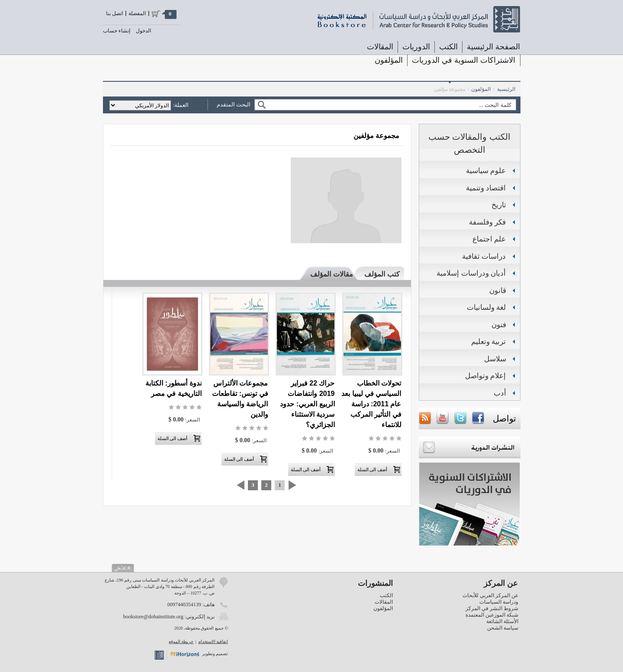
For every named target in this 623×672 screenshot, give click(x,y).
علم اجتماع (489, 239)
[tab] (378, 274)
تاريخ (499, 205)
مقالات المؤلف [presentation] (331, 274)
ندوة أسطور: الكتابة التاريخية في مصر (173, 388)
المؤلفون (389, 60)
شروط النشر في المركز (492, 608)
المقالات (380, 47)
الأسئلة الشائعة (502, 621)
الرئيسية (506, 89)
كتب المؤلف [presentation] (382, 274)
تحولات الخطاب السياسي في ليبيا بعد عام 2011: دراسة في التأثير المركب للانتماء (371, 404)
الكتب (448, 47)
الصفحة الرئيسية (493, 47)
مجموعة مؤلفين (450, 89)
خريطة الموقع (181, 641)
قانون (498, 291)
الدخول (143, 31)
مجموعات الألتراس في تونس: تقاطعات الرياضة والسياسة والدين (240, 399)
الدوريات (416, 47)
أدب (500, 393)
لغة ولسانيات (487, 307)
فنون (499, 325)
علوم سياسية (486, 171)
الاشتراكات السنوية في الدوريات (464, 60)
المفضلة (137, 13)
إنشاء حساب (117, 31)
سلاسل (495, 359)
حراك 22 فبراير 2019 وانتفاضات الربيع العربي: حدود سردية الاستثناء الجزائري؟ (307, 404)
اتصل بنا (114, 13)
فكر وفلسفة (488, 222)
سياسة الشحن (503, 628)
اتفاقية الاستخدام (213, 641)
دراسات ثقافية (484, 256)
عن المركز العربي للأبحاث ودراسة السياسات (490, 599)
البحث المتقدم (234, 104)
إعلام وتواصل (486, 376)
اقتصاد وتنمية (486, 188)
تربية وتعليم (489, 342)
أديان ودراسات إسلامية (471, 273)
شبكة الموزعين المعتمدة (492, 615)
